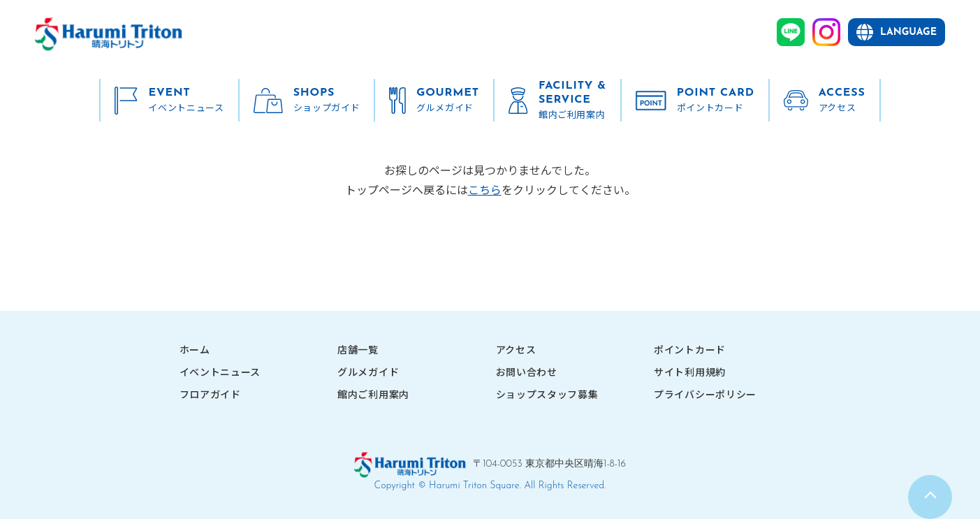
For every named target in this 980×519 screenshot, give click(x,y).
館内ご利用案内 (373, 394)
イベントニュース (220, 372)
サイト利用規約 (690, 372)
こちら (485, 189)
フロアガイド (210, 394)
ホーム (195, 349)
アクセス (516, 349)
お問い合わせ (527, 372)
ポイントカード (690, 349)
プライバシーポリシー (705, 394)
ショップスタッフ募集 (547, 394)
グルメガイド (368, 372)
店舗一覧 (358, 349)
